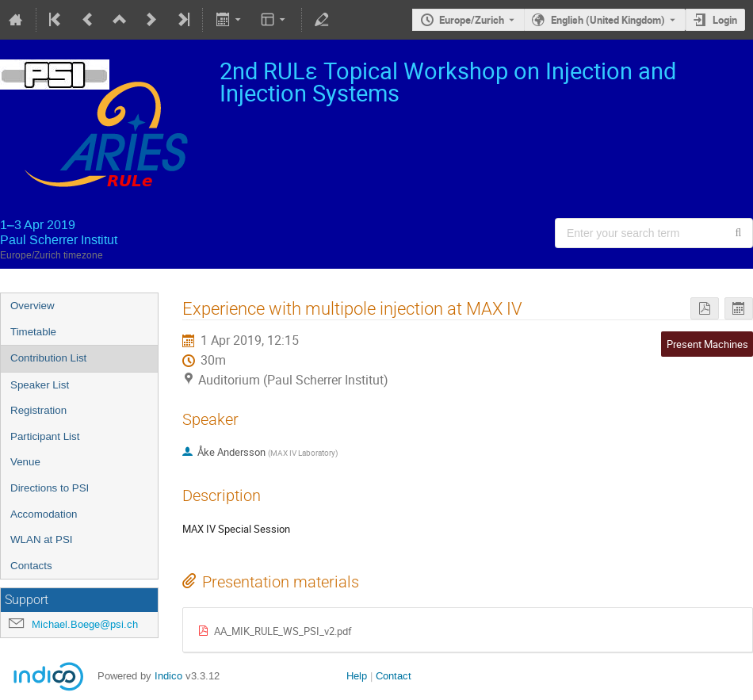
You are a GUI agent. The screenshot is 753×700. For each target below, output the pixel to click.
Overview (32, 306)
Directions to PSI (50, 488)
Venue (25, 462)
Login (725, 20)
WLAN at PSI (42, 539)
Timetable (33, 332)
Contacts (31, 566)
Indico (168, 676)
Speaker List (40, 385)
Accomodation (44, 514)
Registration (38, 410)
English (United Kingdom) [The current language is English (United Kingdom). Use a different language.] (608, 20)
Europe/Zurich (472, 20)
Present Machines (707, 344)
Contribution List (48, 358)
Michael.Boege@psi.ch (85, 624)
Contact (394, 676)
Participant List (45, 436)
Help (357, 676)
